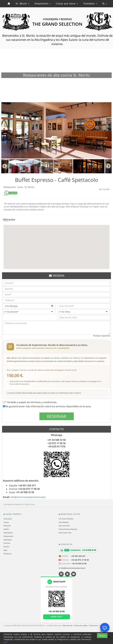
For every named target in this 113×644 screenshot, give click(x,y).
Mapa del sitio (68, 626)
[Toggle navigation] (105, 4)
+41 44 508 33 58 (79, 564)
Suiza (20, 187)
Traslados (90, 4)
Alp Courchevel (64, 526)
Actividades (8, 540)
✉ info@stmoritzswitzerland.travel (72, 568)
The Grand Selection (66, 519)
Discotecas (8, 554)
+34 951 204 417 (78, 556)
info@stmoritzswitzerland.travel (28, 497)
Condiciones (93, 626)
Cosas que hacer (67, 4)
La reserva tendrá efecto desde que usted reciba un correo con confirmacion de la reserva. (44, 393)
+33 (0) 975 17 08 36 (80, 560)
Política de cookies (81, 626)
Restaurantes (8, 536)
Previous (5, 166)
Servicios (7, 543)
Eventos (6, 547)
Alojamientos (8, 533)
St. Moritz (22, 4)
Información (8, 519)
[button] (56, 244)
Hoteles (6, 529)
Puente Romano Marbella (68, 529)
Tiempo (6, 522)
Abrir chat (57, 617)
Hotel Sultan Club (65, 533)
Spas (5, 550)
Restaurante (10, 187)
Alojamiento (43, 4)
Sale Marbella (64, 522)
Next (108, 166)
